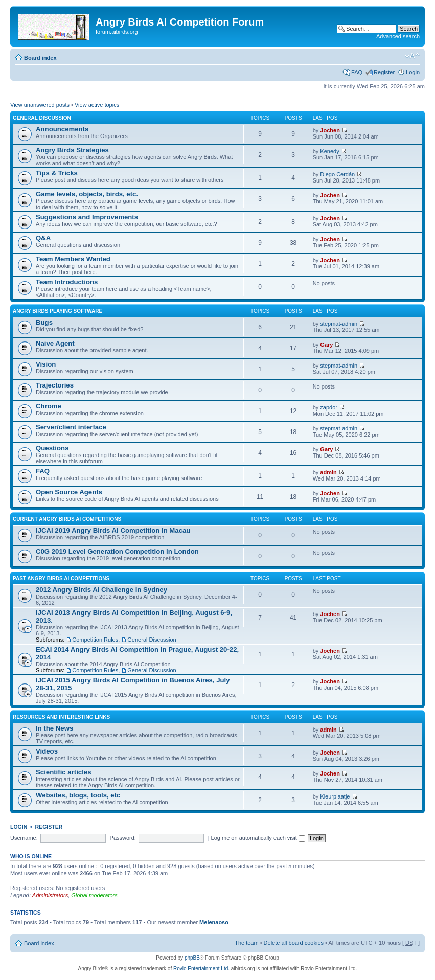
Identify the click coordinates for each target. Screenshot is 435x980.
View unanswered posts (40, 105)
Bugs (44, 322)
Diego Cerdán (337, 174)
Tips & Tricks (57, 173)
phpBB (192, 958)
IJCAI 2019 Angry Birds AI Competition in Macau (113, 530)
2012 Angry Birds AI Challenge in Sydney (101, 590)
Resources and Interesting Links (61, 717)
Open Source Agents (69, 492)
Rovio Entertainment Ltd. (201, 968)
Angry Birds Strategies (72, 150)
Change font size (412, 56)
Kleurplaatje (335, 796)
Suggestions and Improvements (87, 217)
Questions (52, 448)
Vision (46, 364)
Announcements (62, 129)
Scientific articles (63, 772)
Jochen (330, 130)
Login (413, 72)
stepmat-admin (339, 324)
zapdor (329, 407)
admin (328, 472)
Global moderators (94, 895)
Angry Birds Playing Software (58, 311)
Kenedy (329, 151)
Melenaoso (214, 922)
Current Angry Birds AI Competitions (67, 519)
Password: (123, 838)
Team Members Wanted (73, 259)
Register (384, 72)
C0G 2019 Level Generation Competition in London (117, 551)
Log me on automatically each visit (258, 838)
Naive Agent (55, 343)
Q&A (43, 238)
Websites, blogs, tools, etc (78, 795)
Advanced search (398, 36)
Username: (24, 838)
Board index (40, 58)
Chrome (49, 406)
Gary (326, 345)
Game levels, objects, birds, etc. (87, 194)
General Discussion (42, 118)
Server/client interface (71, 427)
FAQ (357, 72)
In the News (54, 728)
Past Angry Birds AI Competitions (61, 578)
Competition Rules (95, 640)
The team (246, 943)
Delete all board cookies (294, 943)
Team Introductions (67, 282)
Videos (47, 751)
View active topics (97, 105)
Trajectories (55, 385)
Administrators (50, 895)
